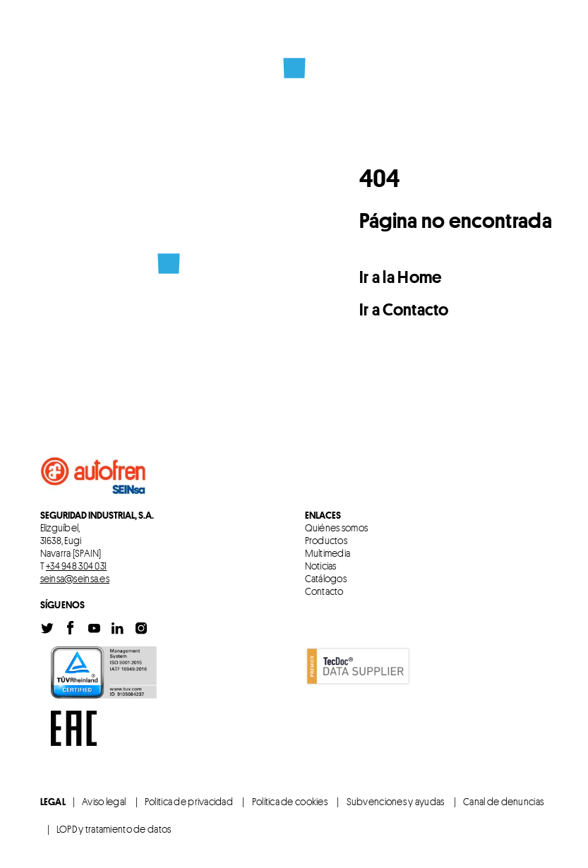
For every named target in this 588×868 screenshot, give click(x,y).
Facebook (71, 628)
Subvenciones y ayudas (396, 801)
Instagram (141, 628)
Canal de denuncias (503, 801)
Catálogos (326, 579)
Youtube (94, 628)
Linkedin (117, 628)
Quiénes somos (337, 528)
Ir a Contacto (404, 309)
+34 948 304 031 (76, 566)
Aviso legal (104, 801)
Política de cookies (290, 801)
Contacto (324, 591)
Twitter (47, 628)
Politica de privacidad (189, 801)
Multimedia (328, 553)
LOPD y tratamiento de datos (114, 829)
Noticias (321, 566)
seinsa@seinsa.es (75, 578)
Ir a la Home (401, 277)
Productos (326, 541)
